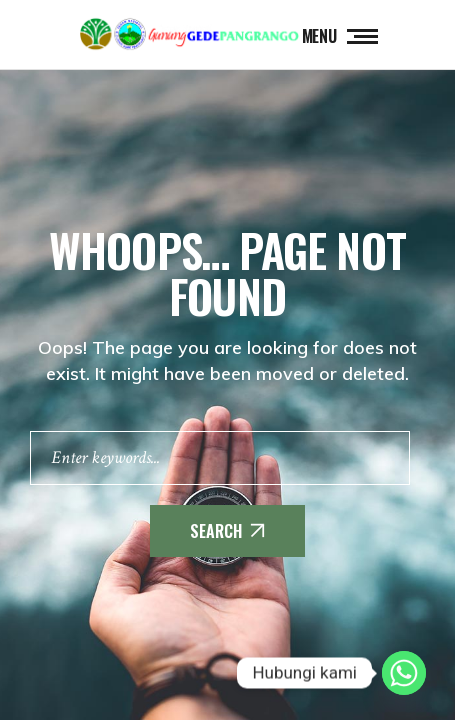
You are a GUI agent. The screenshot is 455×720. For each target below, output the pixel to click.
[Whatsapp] (404, 673)
